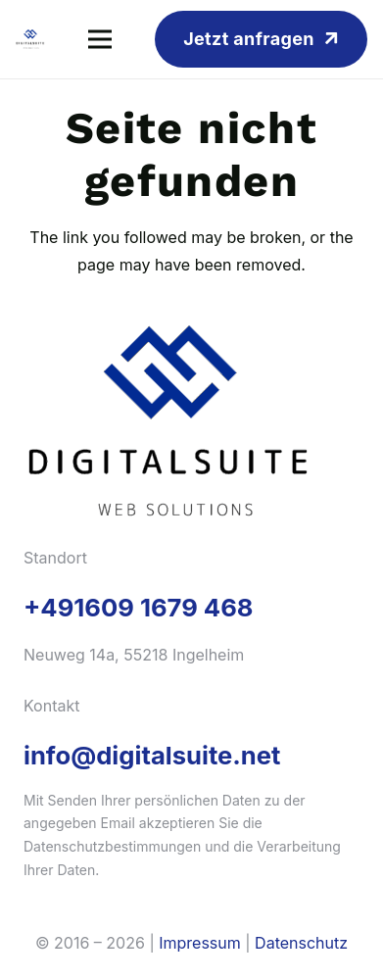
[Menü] (100, 39)
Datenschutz (301, 943)
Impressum (200, 943)
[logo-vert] (30, 39)
